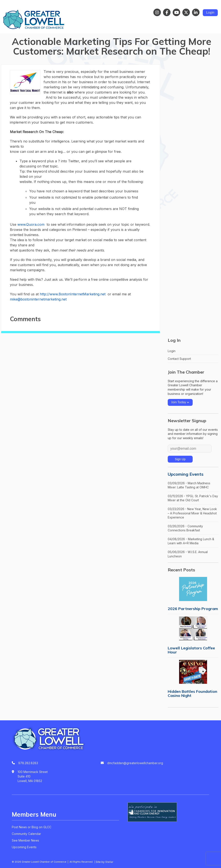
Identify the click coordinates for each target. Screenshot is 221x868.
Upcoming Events (186, 474)
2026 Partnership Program (193, 609)
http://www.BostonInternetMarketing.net (73, 294)
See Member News (25, 840)
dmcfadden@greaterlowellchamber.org (135, 763)
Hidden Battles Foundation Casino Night (192, 693)
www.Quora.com (31, 224)
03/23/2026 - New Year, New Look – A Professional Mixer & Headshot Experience (192, 513)
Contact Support (179, 359)
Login (210, 13)
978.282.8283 (28, 763)
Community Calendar (26, 834)
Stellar (109, 862)
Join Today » (180, 402)
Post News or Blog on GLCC (32, 827)
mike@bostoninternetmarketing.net (38, 299)
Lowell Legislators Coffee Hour (191, 650)
